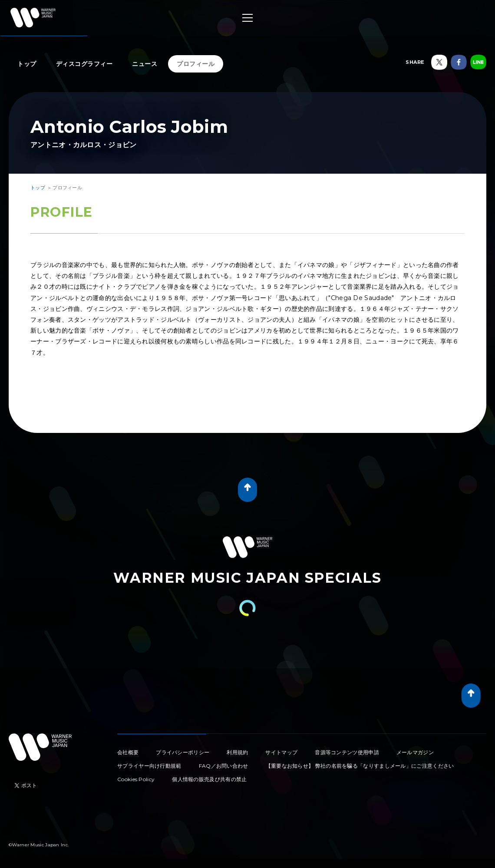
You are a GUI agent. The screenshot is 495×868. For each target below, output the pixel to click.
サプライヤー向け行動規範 (149, 766)
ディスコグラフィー (84, 64)
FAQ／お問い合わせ (224, 766)
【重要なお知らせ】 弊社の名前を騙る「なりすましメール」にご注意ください (360, 766)
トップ (27, 64)
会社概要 (128, 752)
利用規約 (237, 752)
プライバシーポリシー (183, 752)
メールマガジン (415, 752)
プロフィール (196, 64)
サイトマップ (281, 752)
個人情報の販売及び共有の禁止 (209, 779)
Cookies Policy (136, 779)
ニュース (145, 64)
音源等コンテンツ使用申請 (347, 752)
